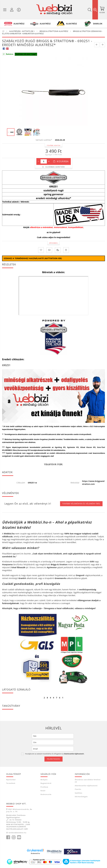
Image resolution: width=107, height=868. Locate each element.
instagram (14, 837)
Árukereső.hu (35, 853)
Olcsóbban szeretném (55, 167)
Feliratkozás (53, 759)
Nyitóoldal (11, 780)
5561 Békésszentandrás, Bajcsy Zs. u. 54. (19, 810)
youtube (19, 837)
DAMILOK (98, 24)
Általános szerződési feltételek (88, 781)
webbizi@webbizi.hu (17, 833)
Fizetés (78, 789)
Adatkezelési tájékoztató (86, 786)
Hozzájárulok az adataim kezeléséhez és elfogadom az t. (55, 754)
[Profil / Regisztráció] (12, 10)
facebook (8, 837)
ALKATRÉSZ (19, 24)
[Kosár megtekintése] (102, 10)
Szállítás (79, 793)
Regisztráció (46, 783)
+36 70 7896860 (15, 820)
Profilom (44, 787)
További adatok (54, 145)
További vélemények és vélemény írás (81, 504)
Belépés (44, 780)
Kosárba (63, 161)
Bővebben (53, 243)
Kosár (43, 791)
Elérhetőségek (81, 797)
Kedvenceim (46, 794)
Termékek (11, 783)
